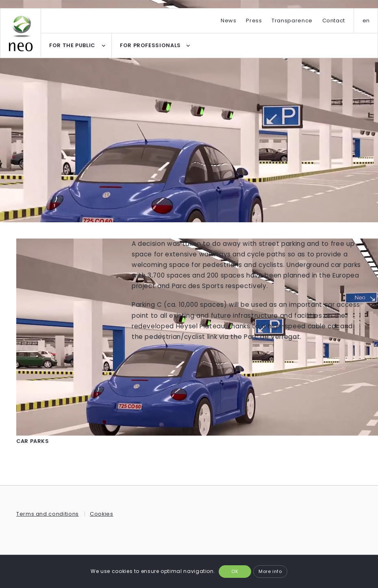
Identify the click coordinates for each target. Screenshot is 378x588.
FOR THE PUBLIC (72, 45)
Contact (334, 21)
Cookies (101, 514)
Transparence (292, 21)
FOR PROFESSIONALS (150, 45)
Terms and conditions (48, 514)
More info (270, 571)
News (229, 21)
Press (254, 21)
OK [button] (235, 571)
